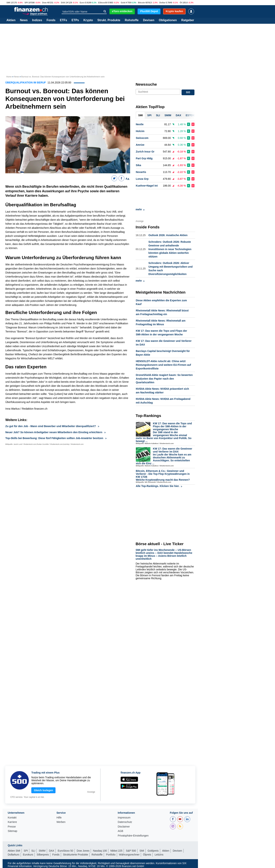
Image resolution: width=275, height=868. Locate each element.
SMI (8, 3)
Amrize (140, 145)
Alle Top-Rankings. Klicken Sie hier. (159, 469)
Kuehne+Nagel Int (147, 186)
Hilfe (59, 818)
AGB (121, 831)
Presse (12, 827)
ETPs (75, 20)
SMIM (42, 851)
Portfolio (111, 855)
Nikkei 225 (116, 851)
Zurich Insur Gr (145, 152)
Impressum (124, 818)
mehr (140, 193)
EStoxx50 (103, 3)
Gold (123, 3)
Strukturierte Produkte (76, 855)
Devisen (149, 20)
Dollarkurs (14, 855)
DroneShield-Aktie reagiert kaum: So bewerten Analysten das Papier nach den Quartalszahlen (164, 362)
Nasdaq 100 (100, 851)
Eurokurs (28, 855)
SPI (26, 3)
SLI (33, 851)
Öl (181, 3)
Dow (44, 3)
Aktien (11, 20)
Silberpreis (43, 855)
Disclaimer (124, 827)
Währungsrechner (129, 855)
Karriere (12, 822)
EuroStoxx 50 (65, 851)
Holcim (140, 131)
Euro (82, 3)
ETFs (63, 20)
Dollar (162, 3)
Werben (61, 822)
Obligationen (168, 20)
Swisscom (142, 138)
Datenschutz (125, 822)
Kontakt (12, 818)
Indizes (37, 20)
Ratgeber (188, 20)
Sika (139, 165)
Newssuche (146, 84)
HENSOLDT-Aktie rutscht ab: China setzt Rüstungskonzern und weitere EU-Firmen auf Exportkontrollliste (163, 348)
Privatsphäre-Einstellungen (133, 836)
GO (188, 92)
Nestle (140, 124)
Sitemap (12, 831)
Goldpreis (153, 851)
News (24, 20)
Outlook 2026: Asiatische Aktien (168, 219)
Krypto (88, 20)
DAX (63, 3)
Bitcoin (142, 3)
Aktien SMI (14, 851)
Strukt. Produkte (109, 20)
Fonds (51, 20)
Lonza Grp (142, 179)
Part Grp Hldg (144, 158)
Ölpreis (147, 855)
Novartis (141, 172)
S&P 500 (131, 851)
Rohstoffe (132, 20)
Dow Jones (83, 851)
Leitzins (159, 855)
